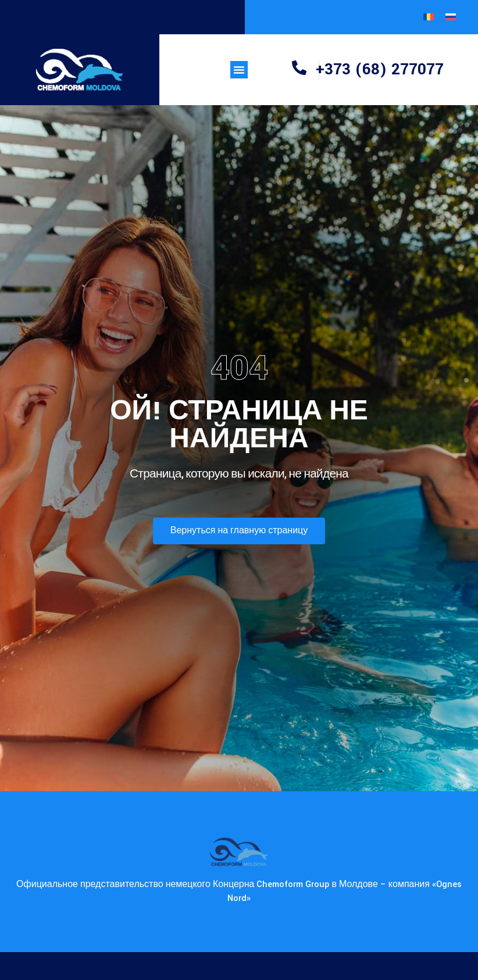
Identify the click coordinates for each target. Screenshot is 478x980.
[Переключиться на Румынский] (429, 17)
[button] (239, 70)
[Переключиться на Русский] (451, 17)
